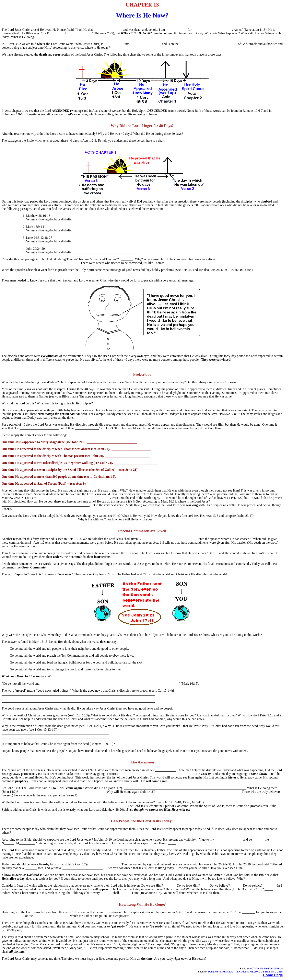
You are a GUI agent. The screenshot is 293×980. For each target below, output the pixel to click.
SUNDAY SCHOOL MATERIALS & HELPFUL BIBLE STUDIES (245, 972)
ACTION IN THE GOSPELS (266, 969)
